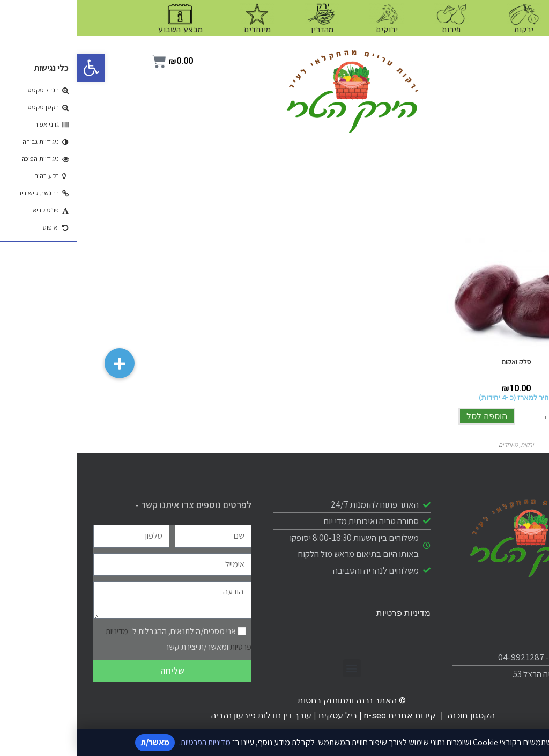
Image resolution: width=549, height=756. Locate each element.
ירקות (524, 61)
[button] (14, 68)
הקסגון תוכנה (394, 715)
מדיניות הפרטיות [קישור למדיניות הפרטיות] (128, 742)
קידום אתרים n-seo (323, 715)
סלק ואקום (439, 360)
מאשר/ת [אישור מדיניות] (78, 742)
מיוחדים (521, 177)
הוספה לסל (410, 416)
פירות (524, 90)
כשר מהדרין (514, 148)
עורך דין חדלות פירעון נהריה (183, 715)
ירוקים (523, 119)
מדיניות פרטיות (326, 613)
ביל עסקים (261, 715)
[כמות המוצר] (487, 417)
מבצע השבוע (511, 206)
